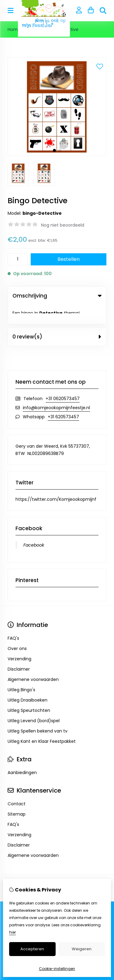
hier (12, 932)
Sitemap (17, 795)
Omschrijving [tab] (57, 296)
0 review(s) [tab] (57, 318)
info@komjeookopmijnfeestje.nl (56, 389)
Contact (17, 785)
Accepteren (32, 949)
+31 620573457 (63, 398)
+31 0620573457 (63, 379)
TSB (75, 874)
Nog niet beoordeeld (63, 225)
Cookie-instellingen (57, 969)
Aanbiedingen (22, 753)
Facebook (34, 526)
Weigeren (82, 949)
